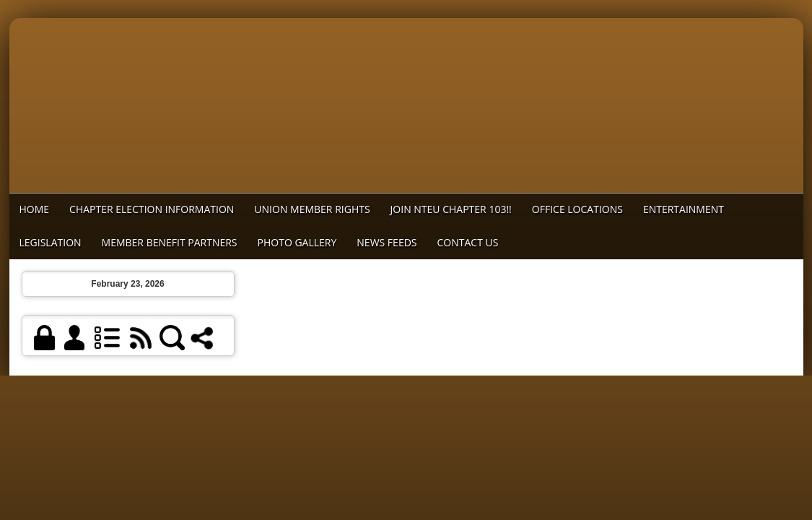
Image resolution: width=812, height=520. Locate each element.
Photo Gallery (297, 242)
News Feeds (387, 242)
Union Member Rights (312, 209)
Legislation (51, 242)
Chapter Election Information (152, 209)
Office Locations (577, 209)
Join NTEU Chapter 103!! (451, 209)
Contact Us (468, 242)
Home (35, 209)
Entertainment (684, 209)
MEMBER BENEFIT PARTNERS (170, 242)
